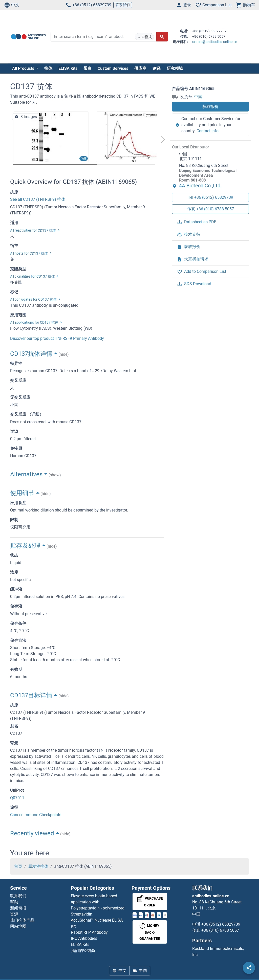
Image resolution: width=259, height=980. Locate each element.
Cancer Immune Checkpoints (36, 815)
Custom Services (113, 68)
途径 (157, 68)
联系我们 (123, 5)
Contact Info (208, 131)
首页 (18, 866)
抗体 (48, 68)
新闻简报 (18, 908)
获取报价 (210, 107)
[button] (163, 139)
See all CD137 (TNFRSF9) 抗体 (38, 199)
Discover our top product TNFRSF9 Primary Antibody (57, 338)
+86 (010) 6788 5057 (220, 930)
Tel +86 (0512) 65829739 (211, 197)
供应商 (140, 68)
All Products (24, 68)
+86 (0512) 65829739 (88, 5)
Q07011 (17, 798)
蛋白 (88, 68)
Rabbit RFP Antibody (89, 932)
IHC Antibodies (84, 938)
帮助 (14, 902)
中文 (12, 5)
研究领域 (175, 68)
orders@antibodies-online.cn (215, 42)
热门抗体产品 (22, 920)
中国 (198, 97)
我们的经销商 (83, 951)
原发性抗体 (38, 866)
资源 (14, 914)
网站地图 (18, 926)
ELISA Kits (68, 68)
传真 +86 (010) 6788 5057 (211, 209)
